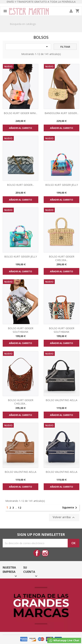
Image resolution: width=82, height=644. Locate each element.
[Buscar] (41, 24)
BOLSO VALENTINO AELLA (61, 400)
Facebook (37, 553)
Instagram (45, 553)
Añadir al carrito (20, 128)
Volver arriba (64, 517)
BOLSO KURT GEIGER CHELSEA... (62, 258)
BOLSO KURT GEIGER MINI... (20, 113)
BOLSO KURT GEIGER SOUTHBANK (21, 330)
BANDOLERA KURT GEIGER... (61, 113)
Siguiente (70, 508)
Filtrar (65, 47)
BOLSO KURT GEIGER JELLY (62, 185)
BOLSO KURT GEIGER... (20, 185)
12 (20, 508)
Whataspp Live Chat (64, 641)
